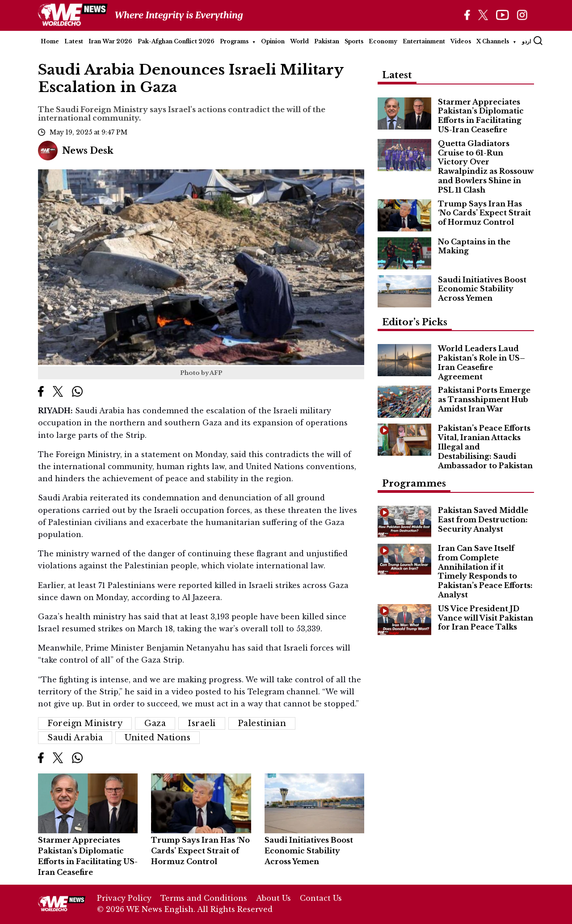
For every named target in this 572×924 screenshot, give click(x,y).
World (299, 41)
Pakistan (327, 41)
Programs (234, 41)
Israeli (202, 723)
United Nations (158, 738)
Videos (461, 41)
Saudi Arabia (75, 738)
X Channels (493, 41)
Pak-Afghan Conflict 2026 (176, 41)
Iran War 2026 (110, 41)
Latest (74, 41)
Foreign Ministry (85, 723)
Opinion (273, 41)
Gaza (155, 723)
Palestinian (262, 723)
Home (50, 41)
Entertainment (424, 41)
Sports (354, 41)
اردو (526, 41)
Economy (383, 41)
